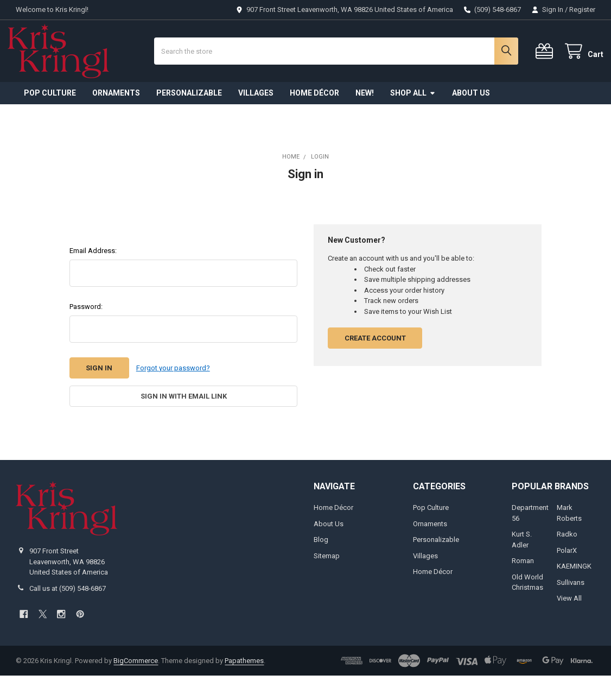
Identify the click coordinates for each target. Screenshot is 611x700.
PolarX (567, 575)
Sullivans (571, 606)
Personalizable (189, 117)
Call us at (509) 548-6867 (68, 613)
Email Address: (93, 275)
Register (582, 10)
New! (365, 117)
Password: (86, 331)
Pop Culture (50, 117)
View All (569, 623)
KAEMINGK (574, 591)
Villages (256, 117)
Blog (321, 564)
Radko (567, 559)
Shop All (413, 117)
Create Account (375, 362)
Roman (523, 585)
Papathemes (244, 685)
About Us (471, 117)
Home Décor (314, 117)
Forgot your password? (173, 392)
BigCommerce (136, 685)
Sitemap (327, 580)
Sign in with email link (184, 421)
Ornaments (116, 117)
